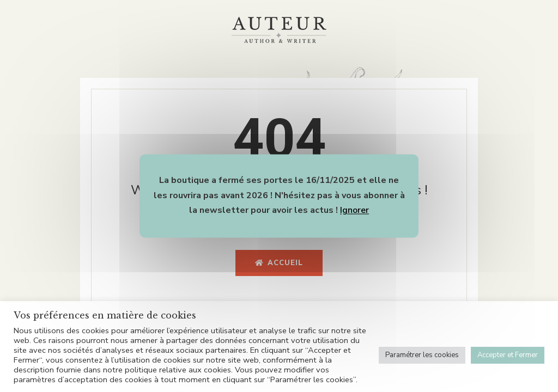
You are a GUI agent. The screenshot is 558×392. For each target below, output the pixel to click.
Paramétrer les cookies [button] (422, 355)
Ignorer (354, 211)
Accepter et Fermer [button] (508, 355)
